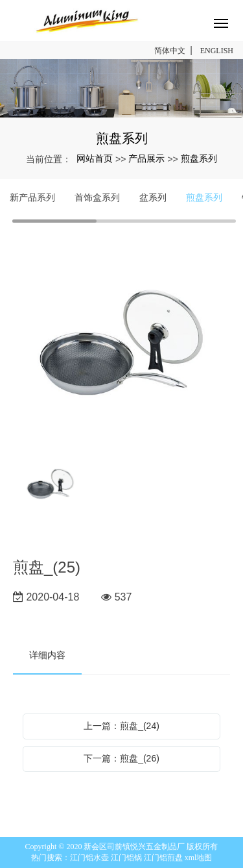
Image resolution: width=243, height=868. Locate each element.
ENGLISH (217, 51)
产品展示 (146, 158)
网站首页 (95, 158)
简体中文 (170, 51)
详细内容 (47, 655)
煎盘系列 (199, 158)
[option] (121, 343)
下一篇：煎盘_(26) (121, 758)
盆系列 (153, 197)
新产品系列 (32, 197)
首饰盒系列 (97, 197)
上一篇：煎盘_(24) (121, 726)
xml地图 (199, 858)
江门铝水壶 (89, 858)
